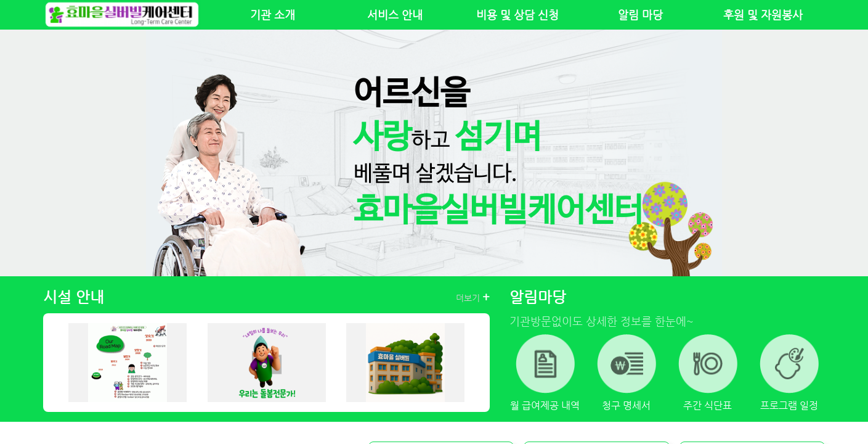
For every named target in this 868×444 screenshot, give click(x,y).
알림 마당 (640, 15)
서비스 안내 (395, 15)
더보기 (473, 297)
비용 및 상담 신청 (517, 15)
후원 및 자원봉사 (763, 15)
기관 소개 (273, 15)
